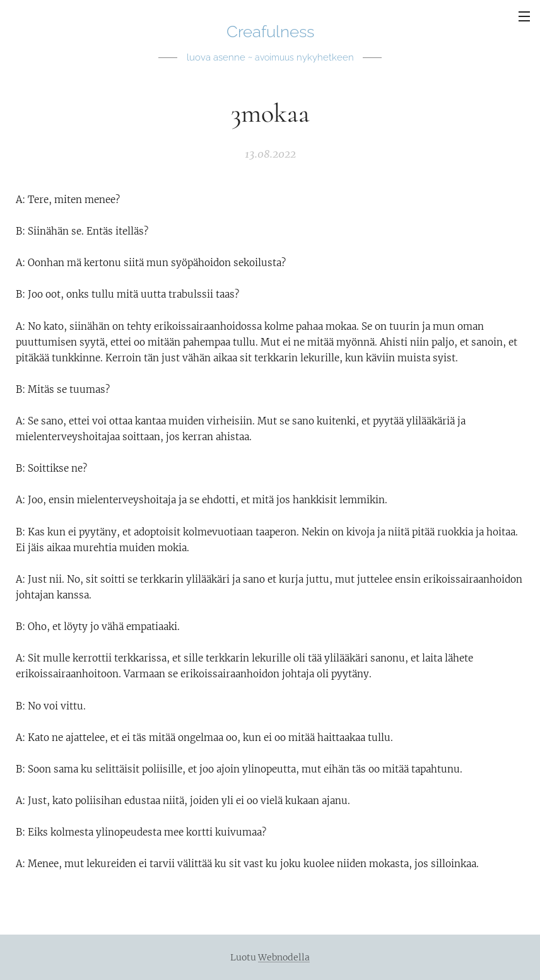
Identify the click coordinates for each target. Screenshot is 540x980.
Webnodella (284, 957)
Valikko (524, 16)
